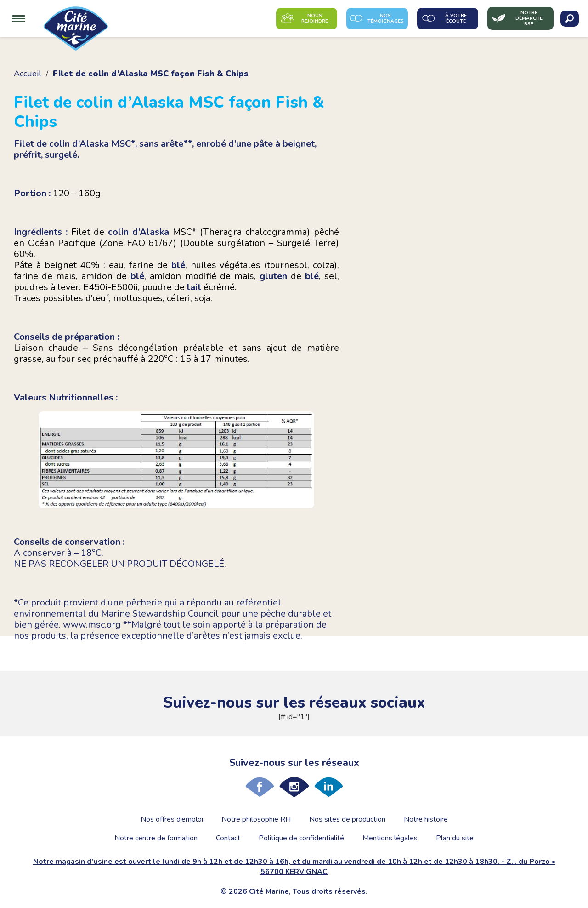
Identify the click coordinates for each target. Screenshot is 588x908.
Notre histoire (426, 819)
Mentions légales (390, 838)
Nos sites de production (347, 819)
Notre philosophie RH (256, 819)
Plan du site (455, 838)
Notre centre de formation (156, 838)
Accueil (28, 74)
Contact (228, 838)
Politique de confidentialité (301, 838)
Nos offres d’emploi (172, 819)
